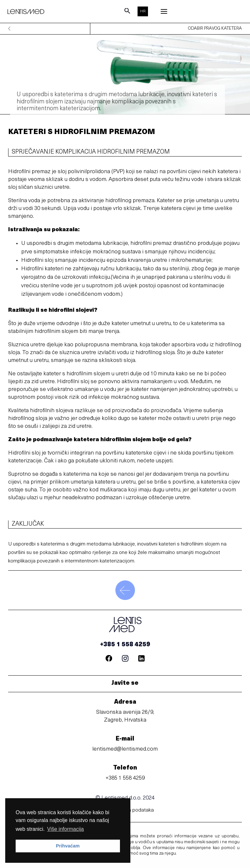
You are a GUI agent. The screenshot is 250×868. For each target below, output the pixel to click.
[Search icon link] (127, 13)
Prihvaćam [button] (68, 846)
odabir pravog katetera (215, 29)
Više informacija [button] (66, 829)
